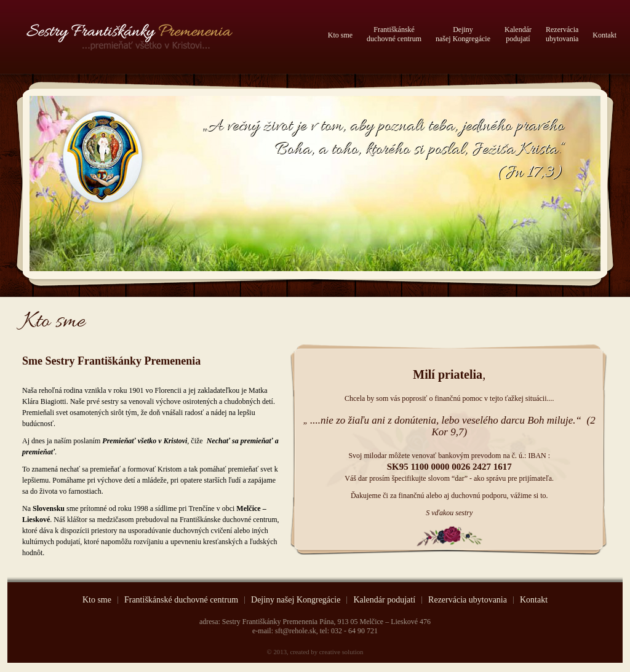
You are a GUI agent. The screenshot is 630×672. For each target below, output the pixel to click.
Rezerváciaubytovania (562, 34)
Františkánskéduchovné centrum (394, 34)
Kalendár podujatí (384, 600)
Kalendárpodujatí (518, 34)
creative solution (341, 652)
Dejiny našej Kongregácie (296, 600)
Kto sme (340, 35)
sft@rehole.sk (296, 631)
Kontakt (604, 35)
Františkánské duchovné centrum (181, 600)
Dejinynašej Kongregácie (463, 34)
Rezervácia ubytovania (468, 600)
